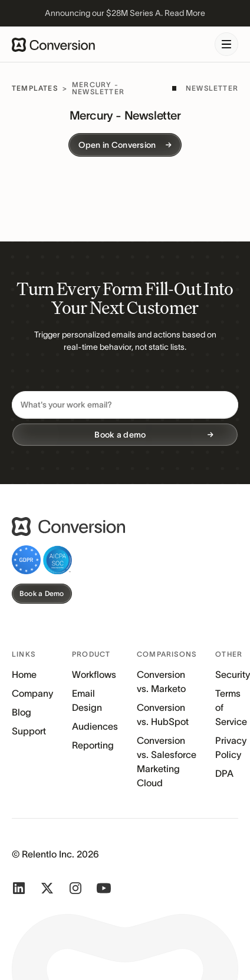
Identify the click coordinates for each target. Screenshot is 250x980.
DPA (224, 773)
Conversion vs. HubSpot (163, 714)
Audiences (95, 726)
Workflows (94, 674)
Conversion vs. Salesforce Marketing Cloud (167, 762)
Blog (22, 712)
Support (29, 731)
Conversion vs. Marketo (161, 681)
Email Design (87, 700)
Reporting (93, 745)
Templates (35, 88)
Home (24, 674)
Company (32, 693)
